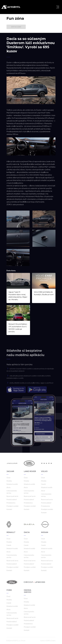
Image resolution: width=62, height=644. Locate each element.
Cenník (43, 484)
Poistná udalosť (12, 499)
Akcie (8, 487)
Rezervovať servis (12, 496)
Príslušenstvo (11, 503)
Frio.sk (23, 641)
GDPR (48, 641)
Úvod (8, 478)
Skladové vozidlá (12, 484)
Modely (9, 481)
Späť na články (16, 27)
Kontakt (9, 509)
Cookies (53, 641)
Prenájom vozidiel (12, 506)
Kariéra (43, 641)
